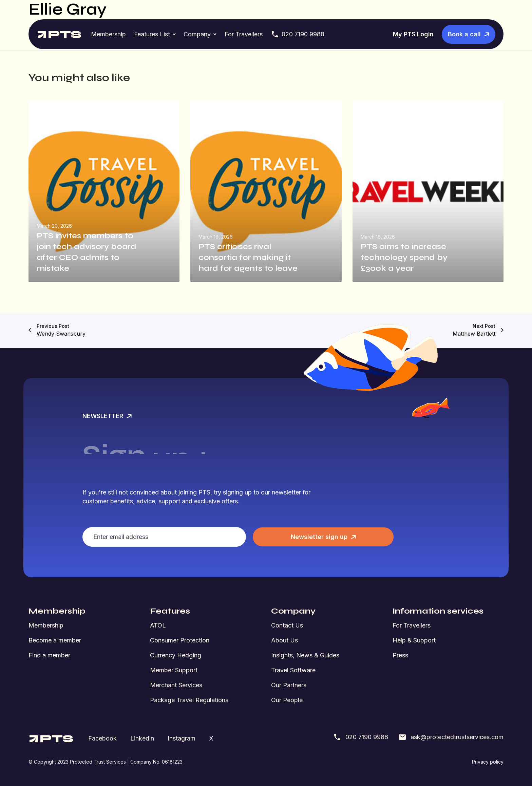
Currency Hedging (176, 655)
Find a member (49, 655)
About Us (284, 640)
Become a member (55, 640)
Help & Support (414, 640)
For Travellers (244, 34)
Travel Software (293, 670)
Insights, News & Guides (305, 655)
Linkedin (142, 738)
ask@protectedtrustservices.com (451, 737)
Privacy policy (488, 762)
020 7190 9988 (298, 34)
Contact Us (287, 625)
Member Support (174, 670)
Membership (108, 34)
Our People (287, 700)
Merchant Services (176, 685)
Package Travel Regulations (189, 700)
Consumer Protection (180, 640)
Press (400, 655)
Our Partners (289, 685)
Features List (152, 34)
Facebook (102, 738)
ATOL (158, 625)
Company (197, 34)
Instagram (182, 738)
